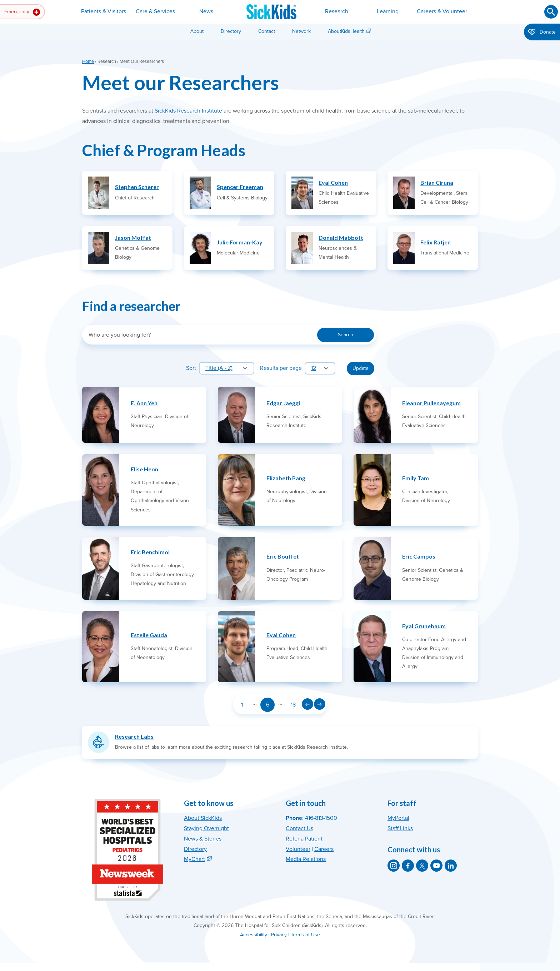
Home (88, 61)
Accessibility (254, 935)
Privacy (279, 935)
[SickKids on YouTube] (436, 866)
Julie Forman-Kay (240, 242)
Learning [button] (388, 11)
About (197, 31)
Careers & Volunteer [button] (442, 11)
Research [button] (337, 11)
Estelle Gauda (149, 635)
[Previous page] (307, 704)
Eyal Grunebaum (424, 626)
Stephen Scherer (137, 187)
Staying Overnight (206, 828)
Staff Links (400, 828)
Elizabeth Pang (286, 478)
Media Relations (306, 859)
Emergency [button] (22, 12)
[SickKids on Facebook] (408, 866)
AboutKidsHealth (346, 31)
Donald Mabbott (341, 237)
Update (361, 368)
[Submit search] (551, 12)
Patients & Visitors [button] (104, 11)
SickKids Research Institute (188, 111)
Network (301, 31)
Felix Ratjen (436, 242)
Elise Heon (144, 469)
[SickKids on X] (422, 866)
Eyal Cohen (333, 182)
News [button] (206, 11)
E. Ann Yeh (144, 403)
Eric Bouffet (283, 556)
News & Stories (203, 839)
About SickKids (203, 818)
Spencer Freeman (240, 187)
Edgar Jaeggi (283, 403)
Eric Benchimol (150, 552)
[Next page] (320, 704)
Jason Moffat (133, 237)
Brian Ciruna (437, 182)
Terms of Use (305, 935)
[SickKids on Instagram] (394, 866)
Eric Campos (419, 556)
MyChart (194, 859)
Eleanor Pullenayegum (431, 403)
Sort (191, 368)
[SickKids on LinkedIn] (451, 866)
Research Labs (134, 736)
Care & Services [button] (155, 11)
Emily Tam (416, 478)
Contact (267, 31)
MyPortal (398, 818)
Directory (231, 31)
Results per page (281, 368)
